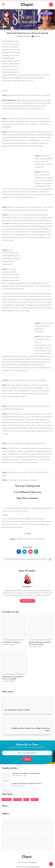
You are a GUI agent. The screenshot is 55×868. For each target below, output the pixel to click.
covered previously (11, 69)
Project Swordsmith (33, 95)
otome (26, 539)
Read (29, 534)
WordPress (33, 863)
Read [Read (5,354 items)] (26, 800)
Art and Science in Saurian (11, 642)
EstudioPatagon (34, 867)
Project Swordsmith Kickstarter (26, 524)
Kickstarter (12, 67)
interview (20, 539)
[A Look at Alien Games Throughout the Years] (6, 786)
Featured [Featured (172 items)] (17, 800)
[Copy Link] (27, 559)
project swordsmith (36, 539)
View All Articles (28, 601)
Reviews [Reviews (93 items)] (35, 800)
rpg (44, 539)
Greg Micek (27, 587)
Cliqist (27, 5)
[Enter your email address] (27, 753)
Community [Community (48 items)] (7, 800)
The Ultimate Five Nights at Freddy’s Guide (26, 774)
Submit (27, 759)
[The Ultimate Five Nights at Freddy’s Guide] (6, 776)
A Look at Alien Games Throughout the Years (27, 784)
